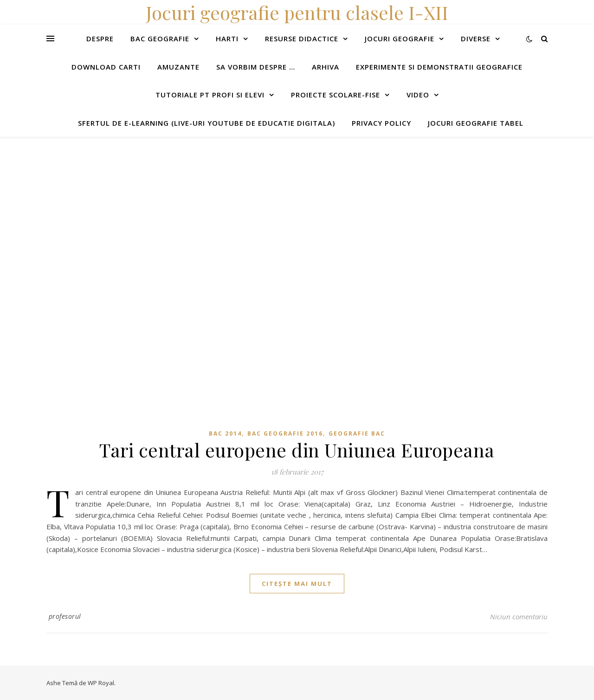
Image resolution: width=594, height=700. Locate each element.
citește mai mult (297, 584)
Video (418, 95)
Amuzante (178, 67)
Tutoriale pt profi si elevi (210, 95)
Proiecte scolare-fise (336, 95)
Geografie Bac (357, 433)
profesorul (65, 616)
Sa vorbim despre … (256, 67)
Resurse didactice (302, 39)
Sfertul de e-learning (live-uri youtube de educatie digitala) (207, 123)
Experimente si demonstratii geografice (439, 67)
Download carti (106, 67)
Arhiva (326, 67)
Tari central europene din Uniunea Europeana (297, 450)
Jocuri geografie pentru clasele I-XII (297, 12)
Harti (227, 39)
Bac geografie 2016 (285, 433)
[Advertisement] (278, 202)
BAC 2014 (225, 433)
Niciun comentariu (519, 617)
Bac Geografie (160, 39)
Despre (100, 39)
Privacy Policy (381, 123)
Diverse (476, 39)
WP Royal (101, 683)
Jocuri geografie (400, 39)
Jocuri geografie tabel (476, 123)
